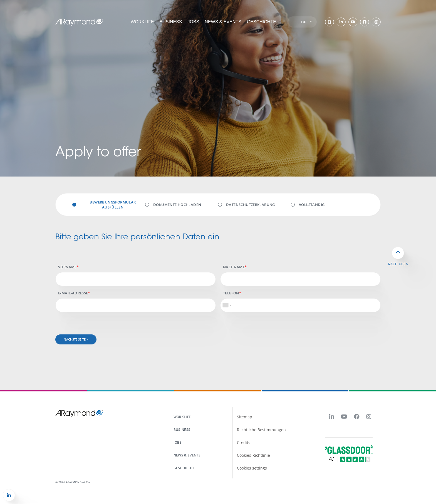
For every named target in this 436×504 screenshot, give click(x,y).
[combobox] (227, 305)
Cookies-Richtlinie (253, 455)
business (182, 430)
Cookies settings (252, 468)
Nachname (234, 267)
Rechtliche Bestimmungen (261, 430)
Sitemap (245, 417)
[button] (9, 495)
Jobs (194, 22)
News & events (223, 22)
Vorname (67, 267)
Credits (244, 442)
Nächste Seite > (76, 339)
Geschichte (262, 22)
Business (171, 22)
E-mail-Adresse (73, 293)
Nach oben (398, 264)
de (307, 22)
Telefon (231, 293)
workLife (142, 22)
